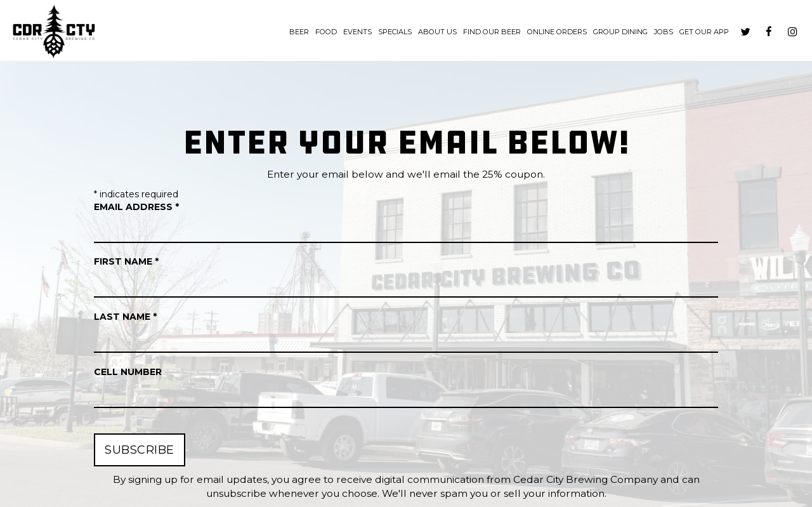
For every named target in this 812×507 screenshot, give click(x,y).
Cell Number (128, 372)
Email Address (136, 207)
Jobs (664, 32)
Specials (395, 32)
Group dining (620, 32)
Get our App (704, 32)
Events (357, 32)
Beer (299, 32)
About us (437, 32)
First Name (126, 261)
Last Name (125, 317)
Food (326, 32)
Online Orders (557, 32)
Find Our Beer (492, 32)
